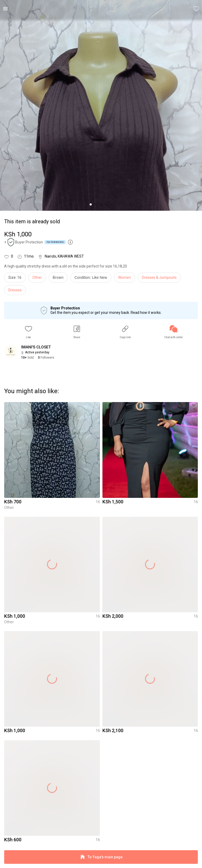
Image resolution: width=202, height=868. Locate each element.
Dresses (15, 290)
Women (125, 277)
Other (37, 277)
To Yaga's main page (101, 857)
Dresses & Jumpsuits (159, 277)
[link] (174, 332)
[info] (92, 279)
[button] (28, 332)
